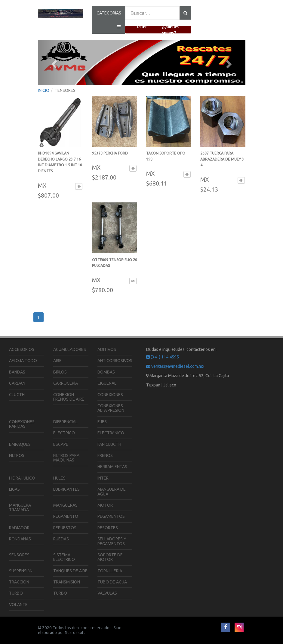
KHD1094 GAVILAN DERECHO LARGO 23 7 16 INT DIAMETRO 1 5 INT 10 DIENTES (60, 165)
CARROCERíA (66, 383)
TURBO (16, 593)
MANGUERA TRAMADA (20, 507)
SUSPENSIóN (21, 571)
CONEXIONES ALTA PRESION (111, 408)
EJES (102, 422)
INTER (103, 478)
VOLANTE (18, 605)
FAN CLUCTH (109, 444)
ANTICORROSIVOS (115, 361)
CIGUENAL (107, 383)
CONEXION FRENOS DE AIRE (69, 397)
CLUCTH (17, 395)
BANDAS (17, 372)
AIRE (57, 361)
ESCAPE (61, 444)
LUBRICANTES (66, 489)
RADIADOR (19, 528)
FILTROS (17, 455)
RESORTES (108, 528)
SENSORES (19, 555)
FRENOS (105, 455)
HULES (59, 478)
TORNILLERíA (110, 571)
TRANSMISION (67, 582)
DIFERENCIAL (65, 422)
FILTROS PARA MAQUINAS (66, 458)
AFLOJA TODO (23, 361)
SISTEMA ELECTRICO (64, 557)
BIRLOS (60, 372)
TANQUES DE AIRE (70, 571)
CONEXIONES (110, 395)
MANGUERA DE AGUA (112, 491)
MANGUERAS (65, 505)
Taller (141, 27)
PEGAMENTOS (111, 516)
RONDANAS (20, 539)
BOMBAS (106, 372)
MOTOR (105, 505)
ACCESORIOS (22, 349)
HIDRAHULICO (22, 478)
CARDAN (17, 383)
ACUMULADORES (70, 349)
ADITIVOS (107, 349)
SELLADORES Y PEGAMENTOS (112, 541)
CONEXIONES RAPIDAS (22, 424)
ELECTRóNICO (111, 433)
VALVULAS (107, 593)
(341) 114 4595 (163, 357)
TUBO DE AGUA (112, 582)
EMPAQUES (20, 444)
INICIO (44, 90)
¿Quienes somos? (171, 30)
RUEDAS (61, 539)
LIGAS (14, 489)
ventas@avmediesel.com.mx (175, 366)
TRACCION (19, 582)
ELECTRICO (64, 433)
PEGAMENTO (66, 516)
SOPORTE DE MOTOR (110, 557)
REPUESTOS (65, 528)
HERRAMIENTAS (112, 467)
